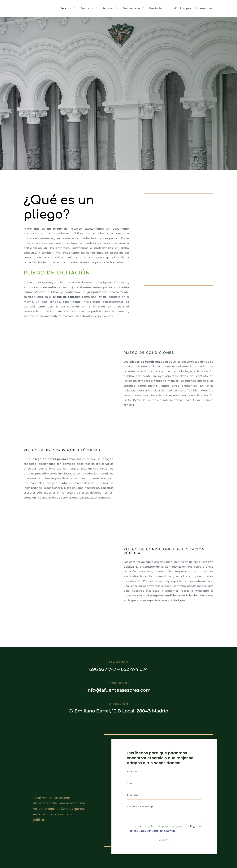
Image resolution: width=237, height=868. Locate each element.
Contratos (87, 9)
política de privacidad (162, 826)
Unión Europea (181, 9)
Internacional (205, 9)
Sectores (108, 9)
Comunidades (131, 9)
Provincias (156, 9)
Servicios (66, 9)
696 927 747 (103, 669)
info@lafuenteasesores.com (118, 690)
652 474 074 (134, 669)
